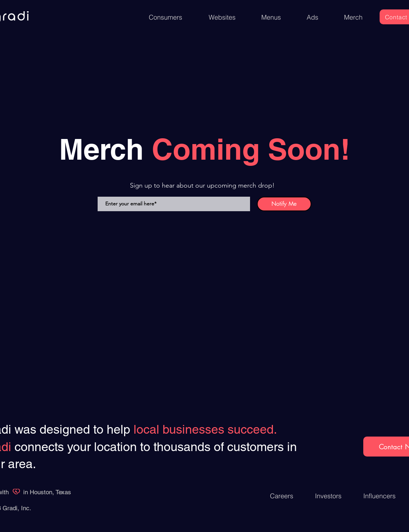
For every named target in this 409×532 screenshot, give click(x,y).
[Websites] (222, 17)
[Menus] (271, 17)
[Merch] (353, 17)
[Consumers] (165, 17)
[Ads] (313, 17)
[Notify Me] (284, 204)
